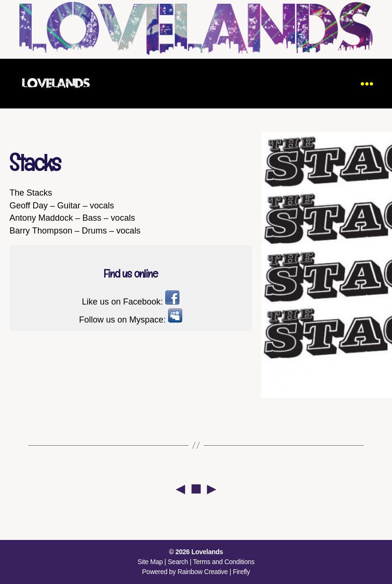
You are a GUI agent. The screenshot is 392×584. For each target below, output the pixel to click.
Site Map (150, 562)
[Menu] (367, 84)
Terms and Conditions (223, 562)
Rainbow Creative (204, 572)
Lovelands (207, 552)
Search (178, 562)
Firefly (241, 572)
